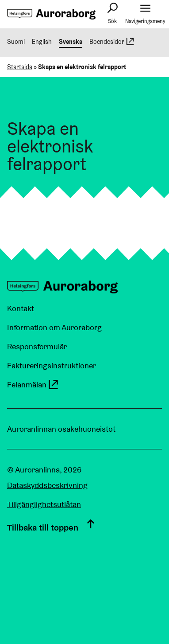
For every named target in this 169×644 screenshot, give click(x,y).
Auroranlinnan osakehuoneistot (61, 429)
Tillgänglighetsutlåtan (44, 504)
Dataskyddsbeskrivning (47, 485)
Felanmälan (33, 384)
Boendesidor (112, 42)
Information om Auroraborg (54, 327)
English (42, 42)
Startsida (20, 67)
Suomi (16, 42)
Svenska (71, 42)
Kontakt (21, 308)
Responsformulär (37, 346)
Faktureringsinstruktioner (52, 365)
